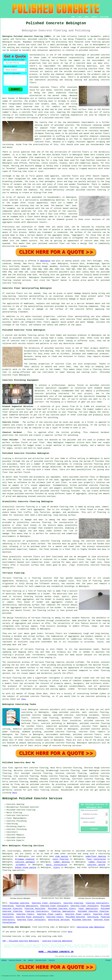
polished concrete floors (87, 734)
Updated (31, 960)
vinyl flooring (60, 859)
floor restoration (96, 859)
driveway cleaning (25, 859)
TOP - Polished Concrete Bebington (21, 941)
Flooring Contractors (97, 903)
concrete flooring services (67, 746)
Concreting (8, 906)
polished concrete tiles (26, 338)
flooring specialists (13, 870)
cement (24, 241)
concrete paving (96, 865)
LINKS (80, 17)
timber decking (62, 862)
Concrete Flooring (73, 903)
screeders (21, 865)
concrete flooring (39, 60)
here (15, 793)
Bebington (45, 261)
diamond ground (65, 219)
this (23, 699)
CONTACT (94, 17)
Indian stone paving (25, 868)
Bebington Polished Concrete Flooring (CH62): (27, 36)
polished (81, 190)
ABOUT (87, 17)
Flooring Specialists (27, 906)
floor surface (79, 109)
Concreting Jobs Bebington (91, 927)
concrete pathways (25, 862)
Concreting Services (59, 920)
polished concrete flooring (91, 851)
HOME (73, 17)
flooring (73, 93)
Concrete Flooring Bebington (57, 941)
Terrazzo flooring (12, 578)
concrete (22, 277)
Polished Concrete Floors (62, 909)
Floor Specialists (88, 909)
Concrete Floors (25, 914)
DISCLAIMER (104, 17)
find (10, 768)
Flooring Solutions (35, 909)
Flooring (52, 960)
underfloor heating (96, 856)
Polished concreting (13, 261)
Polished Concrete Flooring (93, 911)
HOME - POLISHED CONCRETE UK (56, 952)
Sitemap (4, 960)
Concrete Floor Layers (50, 914)
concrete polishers (59, 272)
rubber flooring (97, 862)
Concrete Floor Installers (46, 903)
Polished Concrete (19, 903)
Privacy (108, 960)
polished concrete (38, 39)
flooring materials (86, 66)
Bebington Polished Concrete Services (32, 798)
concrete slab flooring (45, 718)
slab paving (61, 856)
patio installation (57, 865)
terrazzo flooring (41, 618)
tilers (57, 868)
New (25, 960)
